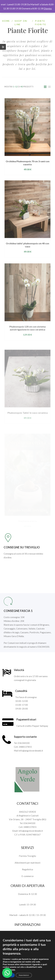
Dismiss (48, 8)
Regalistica (27, 869)
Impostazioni (24, 975)
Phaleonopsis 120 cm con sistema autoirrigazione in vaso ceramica (27, 338)
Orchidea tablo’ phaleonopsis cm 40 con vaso (27, 255)
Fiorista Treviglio (27, 856)
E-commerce (28, 876)
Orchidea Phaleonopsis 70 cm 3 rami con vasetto (28, 172)
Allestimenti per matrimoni (27, 863)
